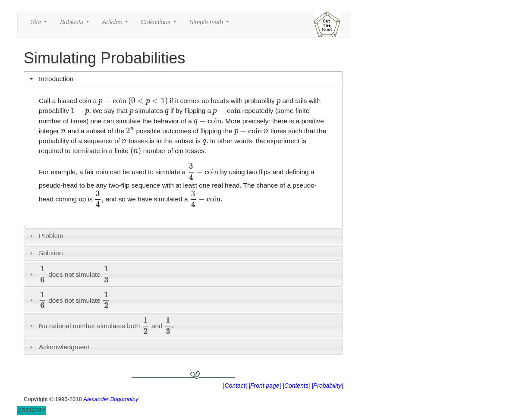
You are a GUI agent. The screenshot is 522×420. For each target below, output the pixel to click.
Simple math (211, 24)
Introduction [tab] (51, 79)
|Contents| (296, 386)
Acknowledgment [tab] (58, 347)
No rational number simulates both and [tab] (101, 325)
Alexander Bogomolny (111, 399)
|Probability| (327, 386)
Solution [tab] (45, 253)
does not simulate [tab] (69, 274)
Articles (117, 24)
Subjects (76, 24)
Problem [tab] (46, 236)
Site (41, 24)
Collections (160, 24)
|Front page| (265, 386)
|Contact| (235, 386)
